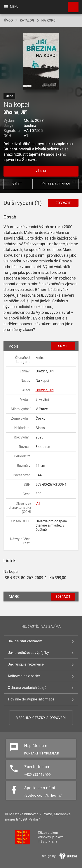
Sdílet (17, 184)
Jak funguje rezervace (26, 664)
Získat (41, 171)
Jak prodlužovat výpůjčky (28, 653)
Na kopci (49, 20)
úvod (8, 20)
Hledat (71, 5)
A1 (38, 503)
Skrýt (63, 346)
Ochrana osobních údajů (27, 688)
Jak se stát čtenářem (25, 641)
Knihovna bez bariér (24, 676)
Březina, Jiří (15, 112)
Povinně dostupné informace (31, 699)
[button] (41, 62)
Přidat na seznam (56, 184)
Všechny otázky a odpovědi (41, 718)
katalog (27, 20)
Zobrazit (63, 203)
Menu (11, 7)
